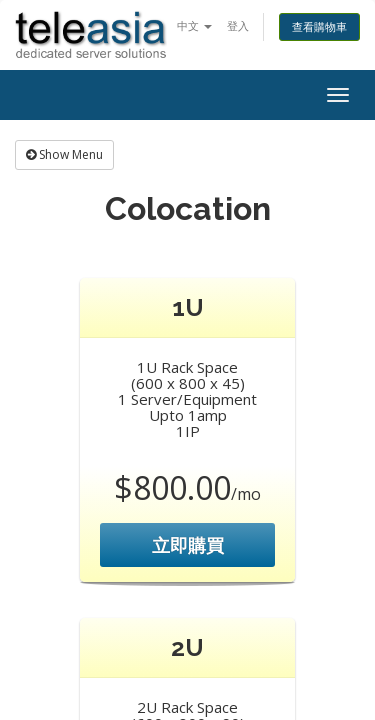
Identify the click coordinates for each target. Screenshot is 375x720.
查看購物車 (319, 26)
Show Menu (64, 154)
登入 (238, 25)
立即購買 (188, 545)
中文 (194, 25)
